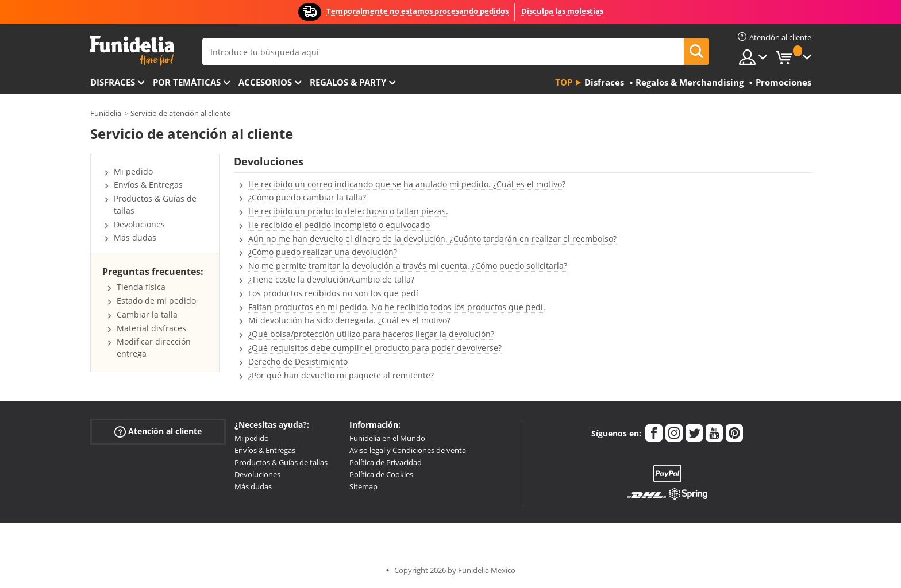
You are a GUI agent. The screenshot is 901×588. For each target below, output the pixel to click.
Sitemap (363, 486)
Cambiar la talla (147, 314)
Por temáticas (187, 82)
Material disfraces (151, 328)
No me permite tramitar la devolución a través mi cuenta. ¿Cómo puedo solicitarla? (408, 266)
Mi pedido (133, 171)
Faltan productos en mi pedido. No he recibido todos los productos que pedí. (397, 307)
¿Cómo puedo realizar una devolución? (323, 252)
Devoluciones (139, 224)
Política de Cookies (381, 474)
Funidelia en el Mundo (387, 438)
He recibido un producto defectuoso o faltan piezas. (348, 211)
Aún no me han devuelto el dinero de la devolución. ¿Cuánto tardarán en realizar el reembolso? (432, 239)
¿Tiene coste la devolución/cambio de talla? (331, 279)
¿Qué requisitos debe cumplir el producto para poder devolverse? (375, 348)
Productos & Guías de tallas (281, 462)
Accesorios (265, 82)
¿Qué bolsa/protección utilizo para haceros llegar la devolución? (371, 334)
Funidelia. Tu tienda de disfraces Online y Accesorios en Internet (132, 51)
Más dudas (135, 237)
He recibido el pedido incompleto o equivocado (339, 225)
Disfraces (113, 82)
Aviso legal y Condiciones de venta (408, 450)
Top (564, 82)
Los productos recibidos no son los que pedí (333, 293)
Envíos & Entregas (148, 185)
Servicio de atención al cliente (180, 113)
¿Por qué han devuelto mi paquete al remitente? (341, 375)
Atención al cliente (158, 432)
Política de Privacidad (386, 462)
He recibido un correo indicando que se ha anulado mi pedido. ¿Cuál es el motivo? (407, 184)
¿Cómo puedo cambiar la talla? (307, 197)
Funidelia (106, 113)
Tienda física (141, 287)
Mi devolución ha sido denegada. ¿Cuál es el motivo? (349, 320)
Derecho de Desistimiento (298, 361)
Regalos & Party (348, 82)
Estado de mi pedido (156, 301)
